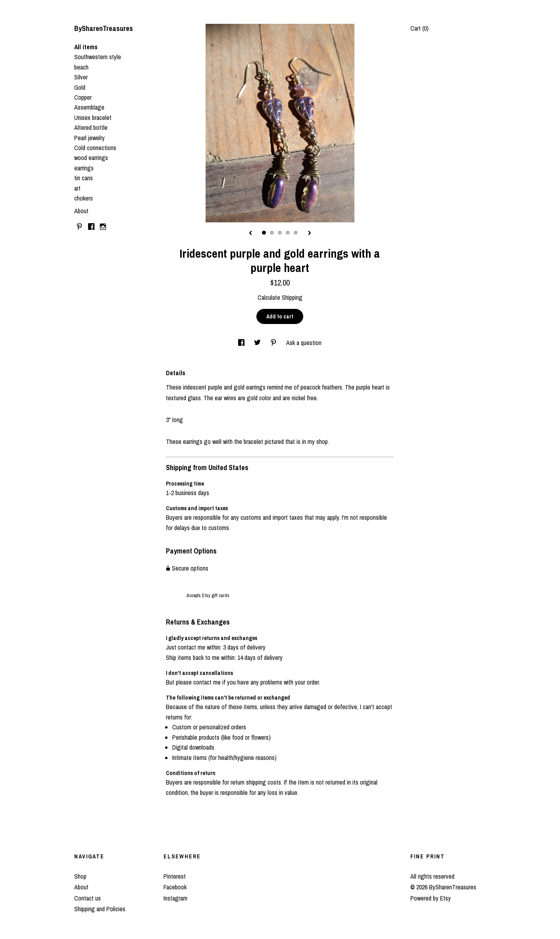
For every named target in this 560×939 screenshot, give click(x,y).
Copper (83, 97)
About (81, 211)
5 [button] (296, 233)
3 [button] (280, 233)
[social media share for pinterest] (274, 343)
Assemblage (89, 107)
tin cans (84, 178)
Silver (81, 77)
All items (86, 47)
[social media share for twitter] (258, 343)
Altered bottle (91, 127)
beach (81, 67)
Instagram (175, 898)
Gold (80, 87)
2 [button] (272, 233)
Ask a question (304, 343)
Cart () (420, 28)
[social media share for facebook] (242, 343)
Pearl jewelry (89, 138)
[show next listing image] (310, 233)
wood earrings (91, 158)
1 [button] (264, 233)
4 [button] (288, 233)
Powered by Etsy (431, 898)
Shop (80, 876)
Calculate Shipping (280, 297)
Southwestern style (98, 57)
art (77, 188)
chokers (84, 198)
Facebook (175, 887)
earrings (84, 168)
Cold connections (95, 148)
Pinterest (175, 876)
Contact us (88, 898)
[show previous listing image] (250, 233)
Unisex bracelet (93, 118)
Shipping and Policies (100, 909)
